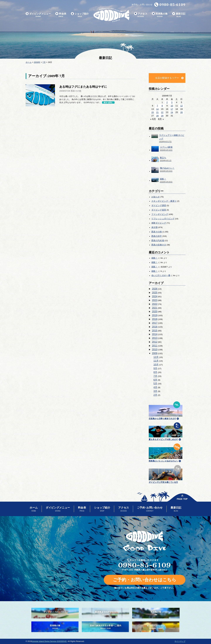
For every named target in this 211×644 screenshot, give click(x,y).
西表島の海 (160, 15)
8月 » (161, 119)
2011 (155, 346)
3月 (155, 391)
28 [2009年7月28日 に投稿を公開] (157, 116)
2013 (155, 338)
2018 (155, 319)
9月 (155, 368)
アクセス (141, 15)
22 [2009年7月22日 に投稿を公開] (162, 112)
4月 (155, 387)
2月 (155, 395)
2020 (155, 312)
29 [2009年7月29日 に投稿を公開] (162, 116)
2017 (155, 323)
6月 (155, 380)
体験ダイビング (159, 223)
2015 (155, 331)
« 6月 (153, 119)
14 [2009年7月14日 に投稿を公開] (157, 109)
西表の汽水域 (158, 240)
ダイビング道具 (159, 210)
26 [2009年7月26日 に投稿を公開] (181, 112)
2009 (155, 353)
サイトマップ (180, 641)
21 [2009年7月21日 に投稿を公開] (157, 112)
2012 (155, 342)
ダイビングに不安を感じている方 (166, 474)
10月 (156, 365)
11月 (156, 361)
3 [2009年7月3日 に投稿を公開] (172, 102)
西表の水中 (157, 236)
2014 (155, 334)
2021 (155, 308)
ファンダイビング (160, 214)
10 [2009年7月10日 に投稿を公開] (172, 106)
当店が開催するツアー (167, 78)
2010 (155, 349)
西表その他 (157, 232)
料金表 (61, 15)
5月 (155, 384)
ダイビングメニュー (38, 15)
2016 (155, 327)
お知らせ (156, 197)
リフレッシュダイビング (163, 219)
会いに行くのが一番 (161, 275)
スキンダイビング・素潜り (164, 201)
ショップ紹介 (80, 15)
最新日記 (179, 15)
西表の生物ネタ (159, 245)
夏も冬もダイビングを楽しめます (166, 431)
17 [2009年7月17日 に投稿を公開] (172, 109)
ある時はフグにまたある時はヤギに (83, 87)
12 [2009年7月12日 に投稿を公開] (181, 106)
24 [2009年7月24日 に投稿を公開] (172, 112)
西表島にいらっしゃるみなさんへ (166, 452)
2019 (155, 315)
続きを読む (108, 102)
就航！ (155, 258)
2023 (155, 300)
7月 (155, 376)
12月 (156, 357)
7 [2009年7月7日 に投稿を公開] (157, 106)
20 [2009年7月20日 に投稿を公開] (153, 112)
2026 (155, 289)
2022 (155, 304)
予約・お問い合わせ (142, 5)
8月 (155, 372)
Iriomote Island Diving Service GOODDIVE (49, 641)
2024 (155, 296)
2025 (155, 293)
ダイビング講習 (159, 205)
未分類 (155, 227)
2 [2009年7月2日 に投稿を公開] (167, 102)
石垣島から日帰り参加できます (166, 410)
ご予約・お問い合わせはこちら (145, 580)
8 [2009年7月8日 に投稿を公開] (162, 106)
